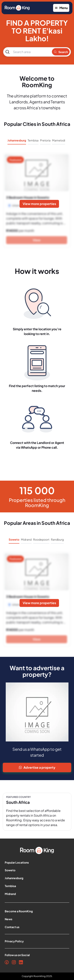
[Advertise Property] (37, 768)
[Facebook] (7, 962)
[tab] (17, 142)
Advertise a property (37, 767)
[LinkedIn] (21, 962)
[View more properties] (39, 204)
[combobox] (30, 52)
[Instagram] (14, 962)
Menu (61, 8)
